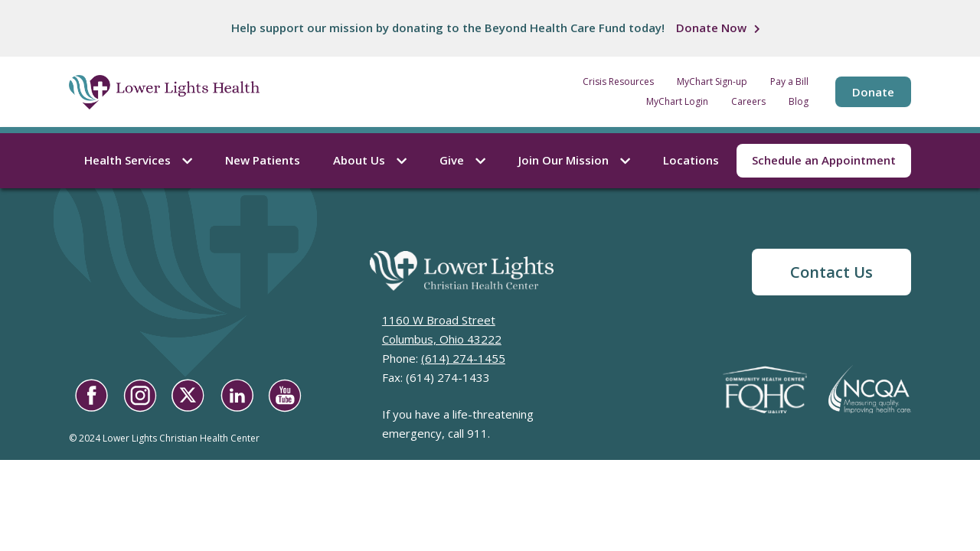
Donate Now (711, 28)
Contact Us (831, 272)
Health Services (138, 160)
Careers (748, 102)
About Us (370, 160)
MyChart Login (677, 102)
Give (462, 160)
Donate (873, 92)
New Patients (263, 160)
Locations (691, 160)
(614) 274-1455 (463, 358)
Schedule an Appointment (824, 160)
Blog (799, 102)
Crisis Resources (618, 82)
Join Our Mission (574, 160)
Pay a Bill (789, 82)
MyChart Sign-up (712, 82)
